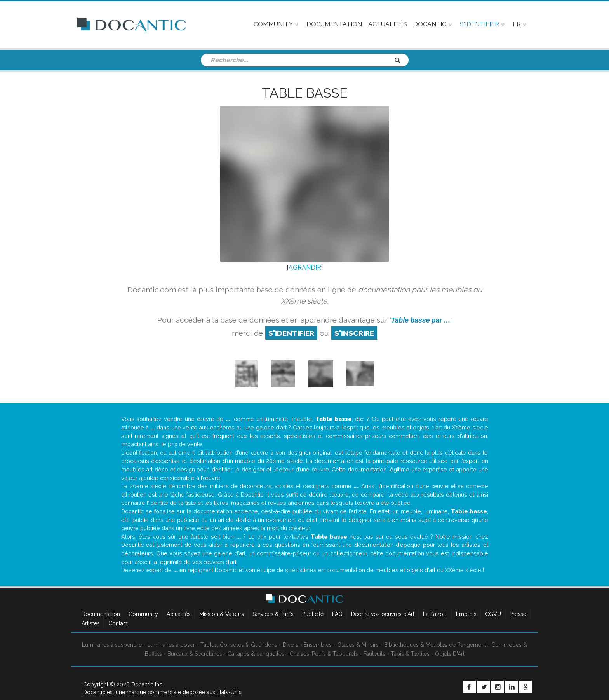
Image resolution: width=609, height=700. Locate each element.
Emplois (466, 614)
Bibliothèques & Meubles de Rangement (435, 645)
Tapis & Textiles (410, 654)
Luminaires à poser (171, 645)
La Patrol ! (435, 614)
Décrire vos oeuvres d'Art (383, 614)
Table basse (304, 93)
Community (143, 614)
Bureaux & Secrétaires (195, 654)
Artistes (91, 623)
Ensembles (318, 645)
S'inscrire (354, 333)
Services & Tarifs (273, 614)
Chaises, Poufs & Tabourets (324, 654)
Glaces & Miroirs (358, 645)
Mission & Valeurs (222, 614)
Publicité (313, 614)
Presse (518, 614)
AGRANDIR (305, 268)
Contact (118, 623)
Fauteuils (374, 654)
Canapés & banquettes (256, 654)
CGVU (493, 614)
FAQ (337, 614)
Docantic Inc (147, 684)
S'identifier (291, 333)
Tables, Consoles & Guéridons (239, 645)
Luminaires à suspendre (112, 645)
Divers (291, 645)
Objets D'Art (450, 654)
